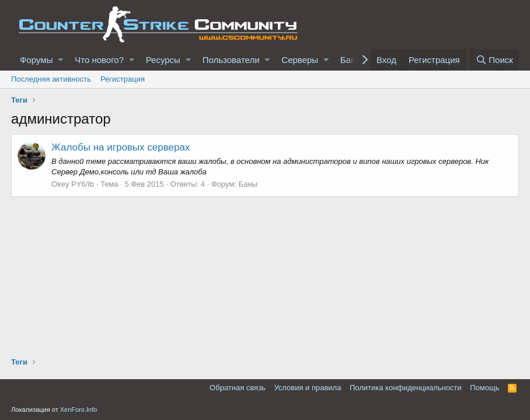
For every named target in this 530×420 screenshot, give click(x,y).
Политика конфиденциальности (406, 388)
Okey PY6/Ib (73, 184)
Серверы (300, 60)
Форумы (36, 60)
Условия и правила (307, 388)
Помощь (484, 388)
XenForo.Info (79, 409)
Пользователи (231, 60)
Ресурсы (163, 60)
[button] (60, 60)
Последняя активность (51, 79)
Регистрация (123, 79)
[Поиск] (494, 60)
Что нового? (99, 60)
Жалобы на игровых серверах (121, 147)
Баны (248, 184)
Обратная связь (238, 388)
